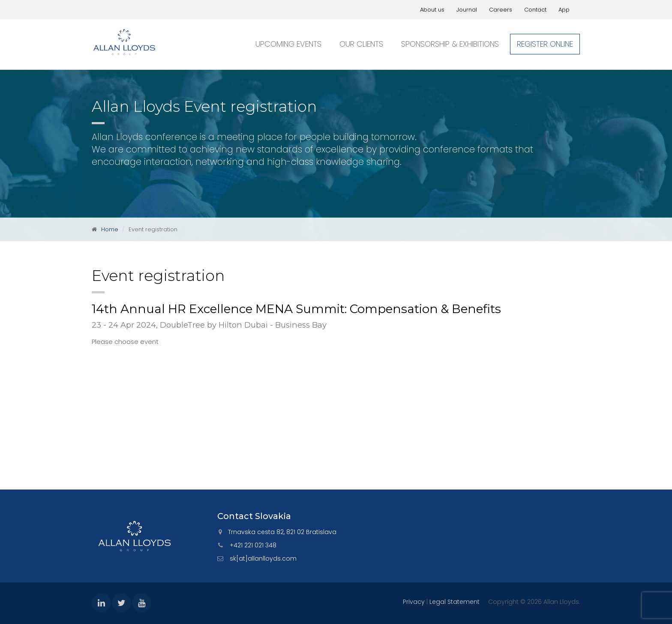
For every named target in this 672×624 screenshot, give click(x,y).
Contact (535, 10)
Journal (467, 10)
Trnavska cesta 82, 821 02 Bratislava (282, 532)
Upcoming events (288, 44)
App (564, 10)
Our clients (361, 44)
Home (110, 229)
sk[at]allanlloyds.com (263, 558)
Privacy (414, 602)
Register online (545, 44)
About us (432, 10)
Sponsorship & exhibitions (450, 44)
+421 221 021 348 (253, 545)
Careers (501, 10)
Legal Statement (454, 602)
